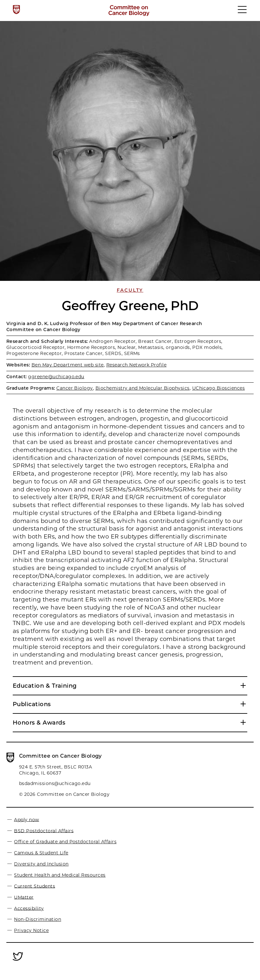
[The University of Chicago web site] (16, 10)
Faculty (130, 290)
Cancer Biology (75, 388)
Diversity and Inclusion (41, 864)
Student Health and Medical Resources (60, 875)
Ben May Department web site (68, 365)
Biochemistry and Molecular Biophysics (143, 388)
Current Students (35, 886)
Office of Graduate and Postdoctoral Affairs (65, 842)
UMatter (24, 897)
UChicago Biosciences (219, 388)
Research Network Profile (137, 365)
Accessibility (29, 908)
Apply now (26, 819)
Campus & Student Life (41, 853)
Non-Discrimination (38, 919)
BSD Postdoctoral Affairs (44, 831)
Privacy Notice (31, 930)
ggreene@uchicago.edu (56, 377)
